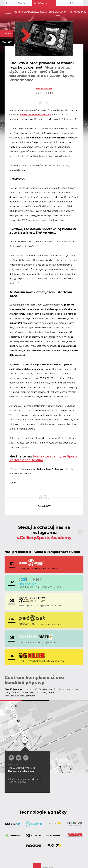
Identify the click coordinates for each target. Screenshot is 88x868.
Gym (8, 3)
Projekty (32, 12)
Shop (59, 3)
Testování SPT (61, 14)
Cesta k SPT (44, 506)
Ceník (81, 12)
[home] (8, 14)
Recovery (21, 3)
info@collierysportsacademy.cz (25, 779)
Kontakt (73, 12)
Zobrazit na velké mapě (21, 771)
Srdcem (73, 3)
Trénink (7, 34)
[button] (20, 12)
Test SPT (7, 42)
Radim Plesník (44, 89)
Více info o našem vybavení (20, 696)
